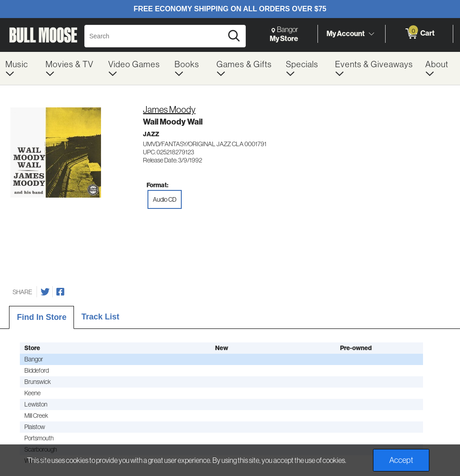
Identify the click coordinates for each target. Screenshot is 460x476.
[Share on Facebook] (60, 292)
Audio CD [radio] (165, 199)
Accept (401, 460)
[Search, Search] (155, 36)
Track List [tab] (100, 317)
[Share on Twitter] (45, 292)
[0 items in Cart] (419, 34)
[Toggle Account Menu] (371, 34)
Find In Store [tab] (41, 317)
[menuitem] (20, 68)
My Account (346, 33)
